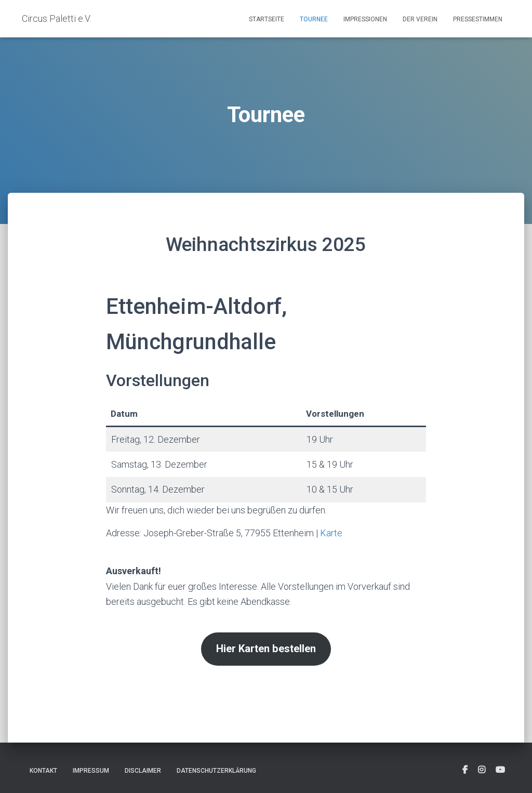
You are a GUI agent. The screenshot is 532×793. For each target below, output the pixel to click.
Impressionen (365, 19)
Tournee (314, 19)
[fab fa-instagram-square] (482, 770)
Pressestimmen (478, 19)
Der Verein (420, 19)
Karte (331, 533)
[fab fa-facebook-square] (465, 770)
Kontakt (43, 771)
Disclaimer (143, 771)
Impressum (91, 771)
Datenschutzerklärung (216, 771)
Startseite (267, 19)
